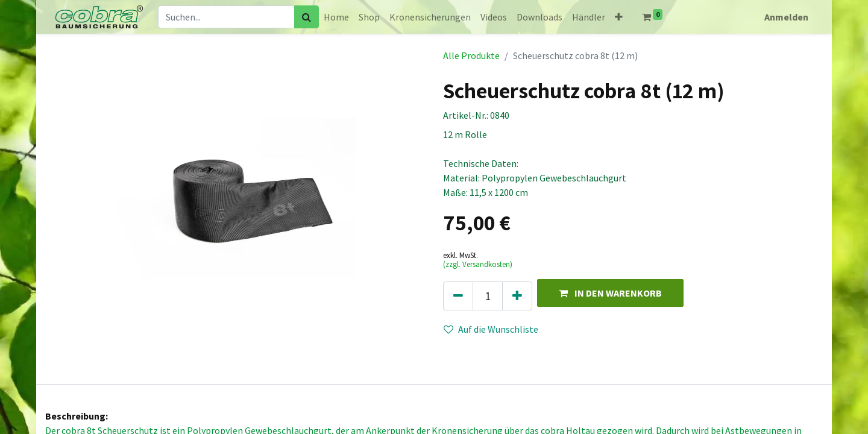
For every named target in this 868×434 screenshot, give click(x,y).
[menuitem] (336, 17)
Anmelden (786, 17)
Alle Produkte (471, 55)
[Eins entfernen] (458, 296)
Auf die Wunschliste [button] (491, 329)
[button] (619, 17)
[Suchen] (307, 17)
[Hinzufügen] (517, 296)
